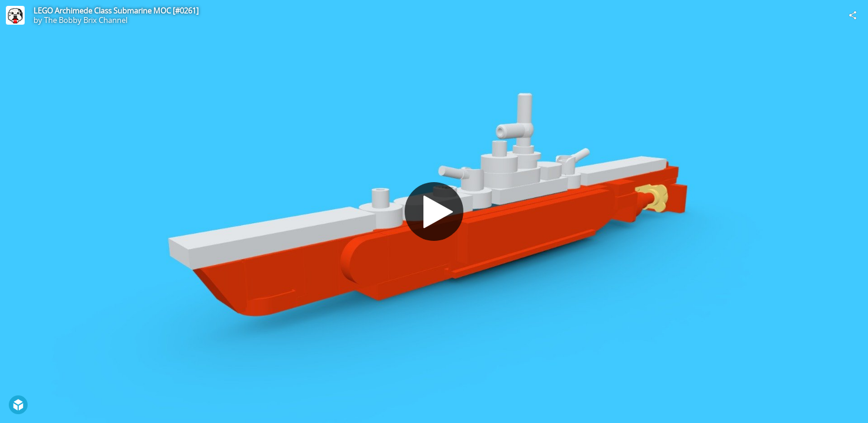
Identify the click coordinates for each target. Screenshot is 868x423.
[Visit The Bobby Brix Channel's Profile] (15, 15)
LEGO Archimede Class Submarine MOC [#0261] (116, 11)
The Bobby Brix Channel (86, 20)
